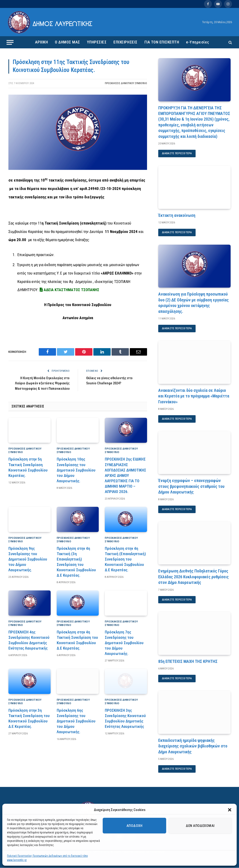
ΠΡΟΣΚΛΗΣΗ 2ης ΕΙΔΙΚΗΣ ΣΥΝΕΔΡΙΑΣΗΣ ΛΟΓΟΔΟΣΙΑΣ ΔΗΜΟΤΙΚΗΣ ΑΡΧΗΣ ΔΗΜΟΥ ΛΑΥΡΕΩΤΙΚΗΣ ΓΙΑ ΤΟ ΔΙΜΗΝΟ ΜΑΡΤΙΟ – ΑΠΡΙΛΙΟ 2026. (125, 475)
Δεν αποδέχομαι (200, 826)
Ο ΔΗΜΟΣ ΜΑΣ (67, 42)
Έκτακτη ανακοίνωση (177, 215)
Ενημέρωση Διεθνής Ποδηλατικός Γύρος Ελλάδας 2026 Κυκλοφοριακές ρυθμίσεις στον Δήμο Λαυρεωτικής (193, 577)
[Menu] (10, 42)
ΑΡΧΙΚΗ (41, 42)
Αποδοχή (134, 826)
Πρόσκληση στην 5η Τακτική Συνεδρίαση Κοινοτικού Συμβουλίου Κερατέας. (28, 467)
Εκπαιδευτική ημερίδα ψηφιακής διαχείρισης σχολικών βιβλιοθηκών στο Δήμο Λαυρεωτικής (193, 746)
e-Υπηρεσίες (198, 42)
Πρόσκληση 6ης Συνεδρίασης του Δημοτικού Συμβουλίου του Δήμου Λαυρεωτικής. (76, 721)
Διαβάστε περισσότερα (177, 154)
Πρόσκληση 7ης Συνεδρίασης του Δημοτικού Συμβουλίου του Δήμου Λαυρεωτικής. (124, 643)
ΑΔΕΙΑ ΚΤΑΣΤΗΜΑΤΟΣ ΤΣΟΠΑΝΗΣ (69, 290)
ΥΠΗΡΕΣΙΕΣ (97, 42)
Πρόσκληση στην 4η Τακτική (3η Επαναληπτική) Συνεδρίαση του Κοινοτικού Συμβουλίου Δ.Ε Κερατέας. (76, 562)
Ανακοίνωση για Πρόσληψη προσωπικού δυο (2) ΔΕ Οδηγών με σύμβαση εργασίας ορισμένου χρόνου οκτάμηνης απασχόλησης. (193, 303)
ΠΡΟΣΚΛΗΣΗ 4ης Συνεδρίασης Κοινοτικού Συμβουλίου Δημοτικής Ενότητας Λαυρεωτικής (29, 640)
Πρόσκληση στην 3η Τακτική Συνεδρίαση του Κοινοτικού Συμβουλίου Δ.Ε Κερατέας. (29, 718)
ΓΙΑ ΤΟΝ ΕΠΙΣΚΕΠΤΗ (162, 42)
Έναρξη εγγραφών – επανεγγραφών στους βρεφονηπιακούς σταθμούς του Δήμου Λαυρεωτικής (191, 486)
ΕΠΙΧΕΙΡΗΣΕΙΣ (125, 42)
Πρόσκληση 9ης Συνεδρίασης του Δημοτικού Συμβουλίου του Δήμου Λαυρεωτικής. (28, 559)
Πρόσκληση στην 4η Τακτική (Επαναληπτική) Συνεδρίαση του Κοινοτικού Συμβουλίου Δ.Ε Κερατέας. (125, 559)
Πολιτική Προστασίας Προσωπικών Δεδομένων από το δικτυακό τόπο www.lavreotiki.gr (47, 858)
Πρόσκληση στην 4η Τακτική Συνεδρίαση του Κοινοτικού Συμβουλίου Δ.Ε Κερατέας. (77, 640)
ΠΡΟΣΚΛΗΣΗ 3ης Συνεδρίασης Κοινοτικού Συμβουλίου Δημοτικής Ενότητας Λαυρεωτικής (125, 718)
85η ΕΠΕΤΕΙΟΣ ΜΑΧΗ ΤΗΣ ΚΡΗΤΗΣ (188, 662)
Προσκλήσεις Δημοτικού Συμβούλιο (126, 83)
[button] (230, 810)
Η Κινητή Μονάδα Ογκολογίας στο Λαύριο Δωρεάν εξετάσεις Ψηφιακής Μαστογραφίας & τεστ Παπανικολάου (42, 383)
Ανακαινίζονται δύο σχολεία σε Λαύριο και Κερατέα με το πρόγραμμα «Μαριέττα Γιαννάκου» (194, 396)
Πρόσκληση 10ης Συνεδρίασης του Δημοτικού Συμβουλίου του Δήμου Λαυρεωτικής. (76, 470)
